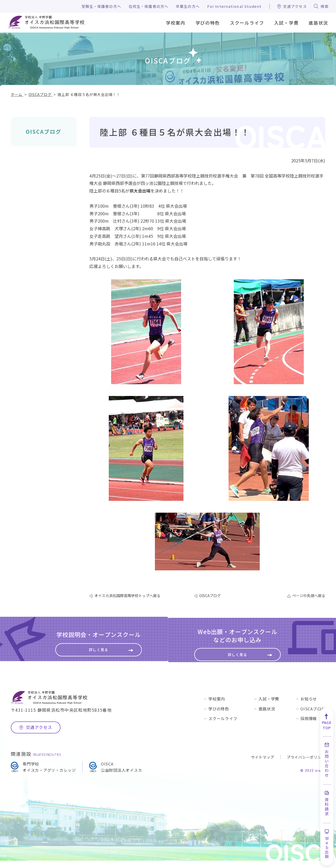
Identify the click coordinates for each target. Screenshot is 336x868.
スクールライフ (223, 726)
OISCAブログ (44, 132)
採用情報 (309, 726)
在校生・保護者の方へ (148, 6)
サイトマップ (263, 764)
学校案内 (217, 706)
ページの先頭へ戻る (309, 596)
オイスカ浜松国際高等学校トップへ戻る (127, 596)
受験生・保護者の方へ (101, 6)
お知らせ (309, 706)
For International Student (234, 6)
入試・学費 (269, 706)
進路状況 (267, 716)
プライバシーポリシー (306, 764)
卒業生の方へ (188, 6)
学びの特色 (219, 716)
